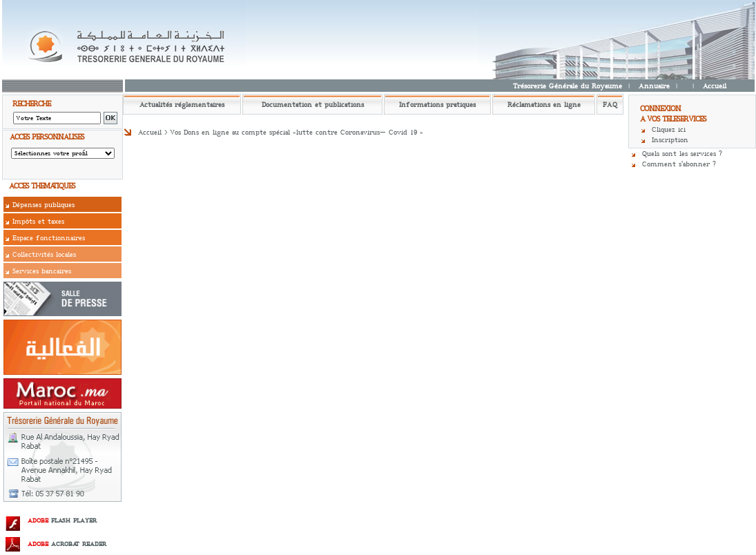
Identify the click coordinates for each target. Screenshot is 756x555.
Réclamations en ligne (544, 105)
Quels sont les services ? (682, 154)
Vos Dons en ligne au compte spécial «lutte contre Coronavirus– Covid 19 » (297, 132)
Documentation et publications (313, 105)
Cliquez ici (669, 129)
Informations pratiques (437, 105)
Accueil (715, 86)
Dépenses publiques (43, 205)
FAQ (610, 105)
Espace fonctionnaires (49, 238)
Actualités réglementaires (182, 105)
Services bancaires (42, 271)
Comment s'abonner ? (679, 164)
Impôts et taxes (38, 221)
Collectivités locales (44, 254)
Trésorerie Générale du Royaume (568, 86)
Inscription (670, 140)
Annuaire (654, 86)
